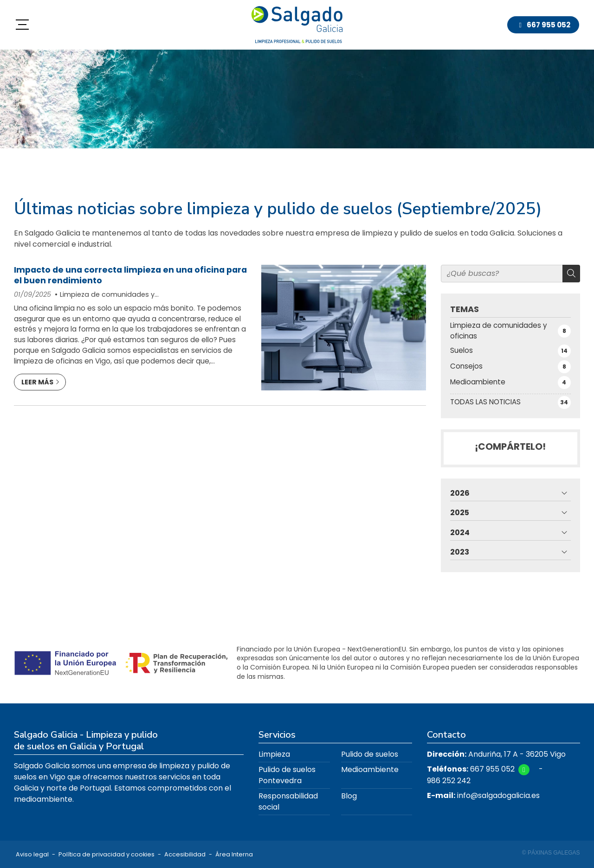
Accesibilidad (185, 854)
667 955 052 (492, 769)
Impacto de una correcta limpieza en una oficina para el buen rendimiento (130, 275)
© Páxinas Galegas (551, 853)
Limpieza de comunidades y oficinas (105, 295)
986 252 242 (449, 781)
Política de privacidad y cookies (107, 854)
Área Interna (234, 854)
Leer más (37, 382)
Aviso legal (32, 854)
